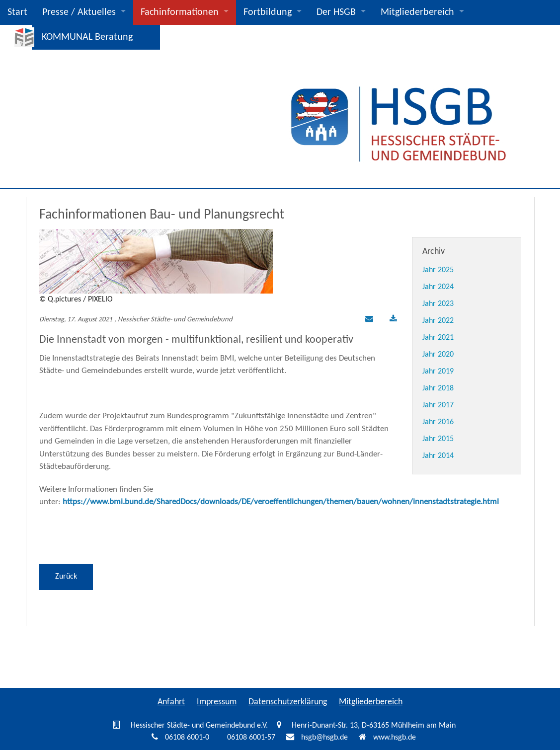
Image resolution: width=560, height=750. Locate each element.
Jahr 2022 (438, 321)
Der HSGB (336, 12)
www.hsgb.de (395, 738)
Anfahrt (171, 702)
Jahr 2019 (438, 372)
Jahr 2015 (438, 439)
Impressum (217, 702)
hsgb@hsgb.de (324, 738)
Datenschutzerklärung (288, 702)
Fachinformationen (180, 12)
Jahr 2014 (438, 456)
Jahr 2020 (438, 355)
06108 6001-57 (251, 738)
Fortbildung (268, 12)
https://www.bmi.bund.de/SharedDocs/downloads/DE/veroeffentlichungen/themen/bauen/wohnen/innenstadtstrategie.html (281, 502)
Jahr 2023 (438, 304)
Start (17, 12)
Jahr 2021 (438, 338)
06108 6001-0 (187, 738)
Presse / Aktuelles (79, 12)
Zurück (66, 577)
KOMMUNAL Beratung (87, 37)
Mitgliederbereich (417, 12)
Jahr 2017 (438, 405)
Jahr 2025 (438, 270)
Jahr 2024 (438, 287)
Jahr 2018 (438, 388)
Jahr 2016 (438, 422)
